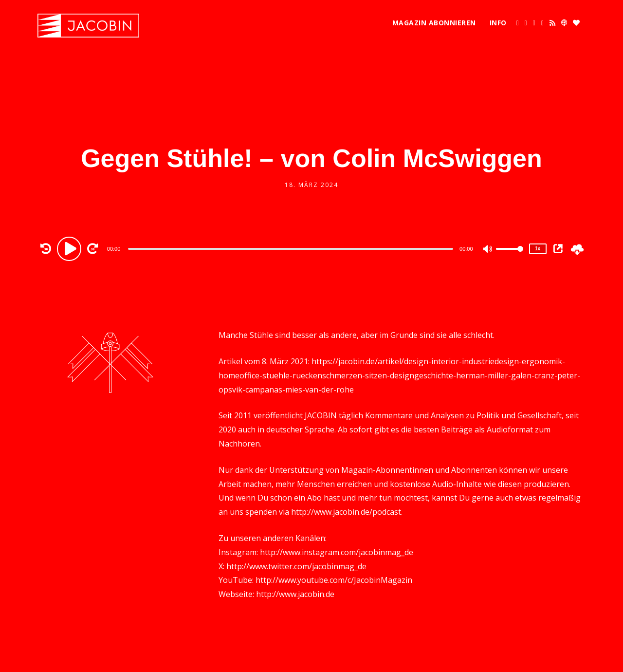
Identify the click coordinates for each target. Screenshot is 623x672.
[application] (292, 248)
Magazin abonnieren (434, 23)
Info (498, 23)
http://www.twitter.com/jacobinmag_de (296, 566)
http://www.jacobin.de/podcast (346, 512)
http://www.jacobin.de (295, 594)
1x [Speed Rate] (538, 249)
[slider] (291, 249)
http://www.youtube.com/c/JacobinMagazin (334, 580)
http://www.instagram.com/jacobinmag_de (337, 552)
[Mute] (488, 250)
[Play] (71, 248)
